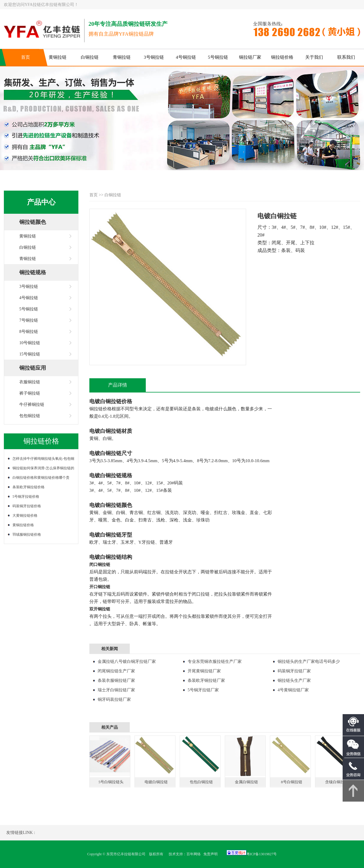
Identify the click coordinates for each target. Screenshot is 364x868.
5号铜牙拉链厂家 (203, 690)
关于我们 (314, 57)
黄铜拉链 (58, 57)
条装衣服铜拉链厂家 (116, 680)
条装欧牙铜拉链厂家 (206, 680)
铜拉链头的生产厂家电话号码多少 (309, 662)
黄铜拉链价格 (23, 525)
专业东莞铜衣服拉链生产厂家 (215, 662)
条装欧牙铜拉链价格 (29, 487)
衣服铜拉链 (30, 382)
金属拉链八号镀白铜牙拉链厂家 (127, 662)
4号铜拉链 (186, 57)
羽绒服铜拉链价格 (27, 534)
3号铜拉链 (154, 57)
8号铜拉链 (29, 332)
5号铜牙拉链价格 (26, 497)
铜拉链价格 (282, 57)
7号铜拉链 (29, 320)
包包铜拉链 (30, 416)
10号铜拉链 (30, 343)
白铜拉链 (90, 57)
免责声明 (211, 854)
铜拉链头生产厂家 (294, 680)
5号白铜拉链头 (111, 782)
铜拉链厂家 (250, 57)
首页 (26, 57)
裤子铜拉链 (30, 393)
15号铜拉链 (30, 354)
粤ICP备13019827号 (262, 854)
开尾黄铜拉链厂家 (204, 671)
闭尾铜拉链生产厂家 (116, 671)
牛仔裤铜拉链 (32, 405)
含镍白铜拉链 (337, 782)
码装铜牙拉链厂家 (294, 671)
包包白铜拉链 (201, 782)
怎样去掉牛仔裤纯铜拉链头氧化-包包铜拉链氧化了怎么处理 (42, 460)
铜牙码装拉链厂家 (114, 699)
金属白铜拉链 (246, 782)
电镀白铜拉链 (156, 782)
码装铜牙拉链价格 (27, 506)
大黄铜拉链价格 (25, 516)
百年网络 (194, 854)
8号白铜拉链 (292, 782)
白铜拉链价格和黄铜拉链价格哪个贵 (41, 478)
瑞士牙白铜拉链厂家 (116, 690)
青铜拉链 (122, 57)
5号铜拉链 (218, 57)
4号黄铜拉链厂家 (293, 690)
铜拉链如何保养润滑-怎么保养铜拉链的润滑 (42, 469)
